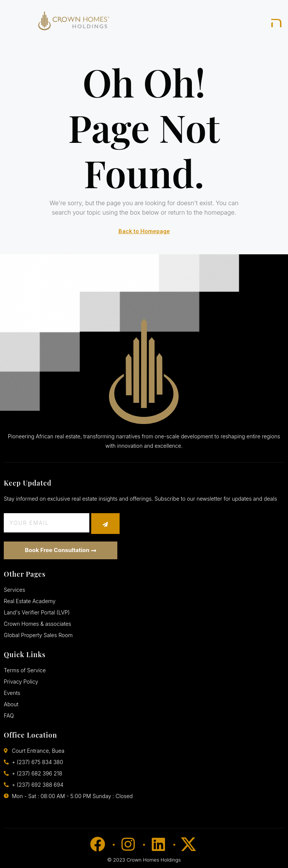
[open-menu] (277, 22)
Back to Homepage (144, 231)
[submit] (105, 524)
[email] (47, 523)
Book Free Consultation (61, 550)
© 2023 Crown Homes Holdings (144, 860)
